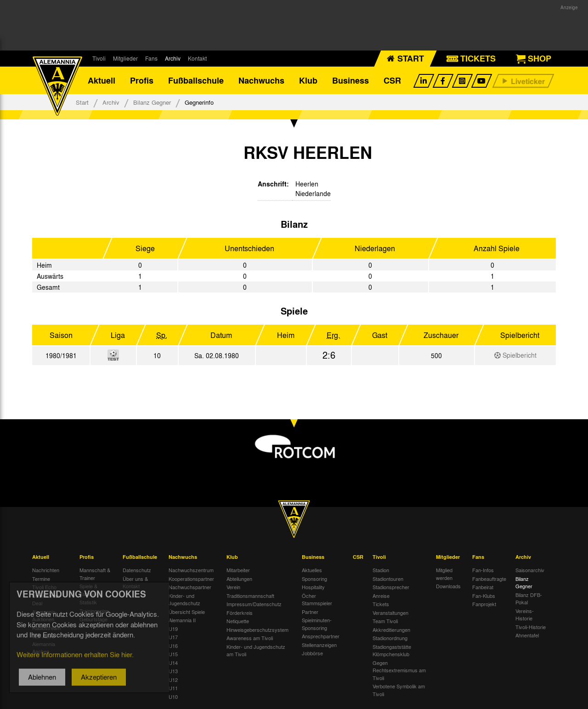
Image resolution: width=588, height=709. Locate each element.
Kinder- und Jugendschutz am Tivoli (256, 650)
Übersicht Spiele (187, 612)
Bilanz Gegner (152, 102)
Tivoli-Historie (531, 627)
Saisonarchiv (530, 570)
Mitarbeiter (238, 570)
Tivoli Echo (44, 587)
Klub (308, 80)
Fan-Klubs (484, 596)
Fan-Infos (483, 570)
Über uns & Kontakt (135, 582)
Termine (41, 579)
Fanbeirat (483, 587)
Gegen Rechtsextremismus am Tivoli (399, 670)
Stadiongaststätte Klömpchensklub (392, 650)
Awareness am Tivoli (250, 638)
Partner (310, 612)
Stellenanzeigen (319, 645)
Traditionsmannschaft (250, 596)
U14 (173, 663)
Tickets (381, 604)
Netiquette (238, 621)
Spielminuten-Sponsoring (317, 624)
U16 (173, 646)
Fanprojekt (484, 604)
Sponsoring (314, 579)
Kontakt (197, 58)
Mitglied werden (444, 574)
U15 (173, 654)
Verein (233, 587)
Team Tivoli (385, 621)
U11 (173, 688)
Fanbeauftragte (489, 579)
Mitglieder (125, 58)
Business (351, 80)
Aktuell (102, 80)
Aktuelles (312, 570)
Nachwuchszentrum (191, 570)
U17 (173, 637)
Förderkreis (240, 613)
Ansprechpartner (321, 636)
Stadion (381, 570)
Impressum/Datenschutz (254, 604)
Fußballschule (196, 80)
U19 (173, 629)
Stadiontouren (388, 579)
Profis (142, 80)
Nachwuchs (261, 80)
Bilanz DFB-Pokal (529, 599)
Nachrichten (46, 570)
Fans (151, 58)
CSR (392, 80)
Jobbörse (312, 653)
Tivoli (99, 58)
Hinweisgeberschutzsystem (257, 630)
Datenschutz (137, 570)
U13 (173, 671)
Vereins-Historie (525, 615)
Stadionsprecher (391, 587)
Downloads (448, 586)
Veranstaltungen (390, 613)
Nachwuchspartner (190, 587)
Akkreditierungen (391, 630)
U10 (173, 697)
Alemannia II (182, 620)
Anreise (381, 596)
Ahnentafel (527, 635)
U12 (173, 680)
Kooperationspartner (191, 579)
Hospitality (313, 587)
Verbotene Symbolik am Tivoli (399, 690)
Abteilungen (239, 579)
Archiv (173, 58)
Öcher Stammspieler (317, 599)
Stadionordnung (390, 638)
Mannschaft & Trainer (95, 574)
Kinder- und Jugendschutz (184, 599)
